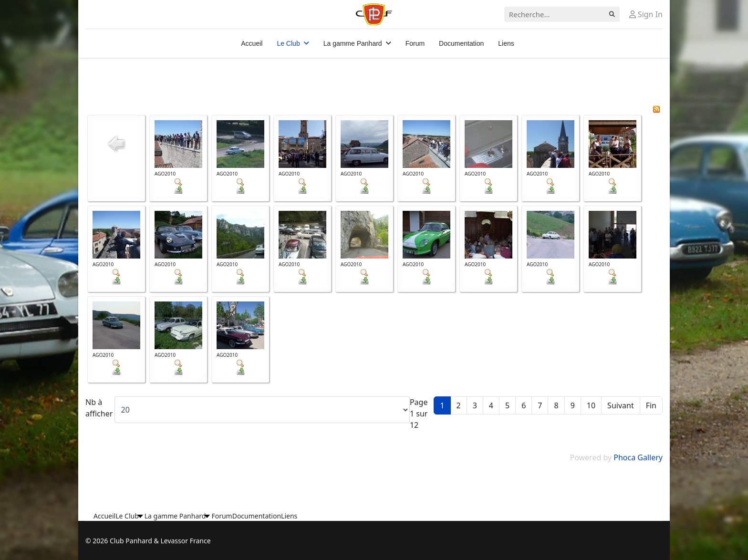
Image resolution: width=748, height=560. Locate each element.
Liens (506, 43)
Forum (415, 43)
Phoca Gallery (638, 457)
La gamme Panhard (353, 43)
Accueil (252, 43)
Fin (651, 405)
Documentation (461, 43)
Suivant (621, 405)
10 (591, 405)
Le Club (288, 43)
